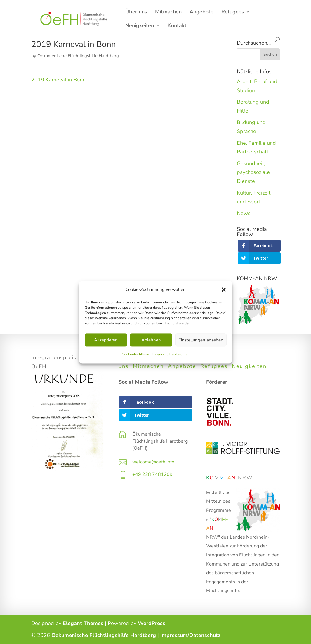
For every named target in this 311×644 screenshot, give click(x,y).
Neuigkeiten (140, 26)
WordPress (152, 623)
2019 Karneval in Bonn (58, 80)
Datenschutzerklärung (169, 355)
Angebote (201, 12)
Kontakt (177, 26)
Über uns (136, 12)
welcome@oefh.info (153, 462)
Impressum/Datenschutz (190, 635)
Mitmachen (168, 12)
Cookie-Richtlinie (135, 355)
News (244, 213)
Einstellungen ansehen (201, 340)
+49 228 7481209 (152, 474)
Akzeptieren (106, 340)
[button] (224, 289)
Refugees (233, 12)
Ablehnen (151, 340)
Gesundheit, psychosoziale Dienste (253, 172)
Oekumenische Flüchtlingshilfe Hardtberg (78, 56)
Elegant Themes (83, 623)
